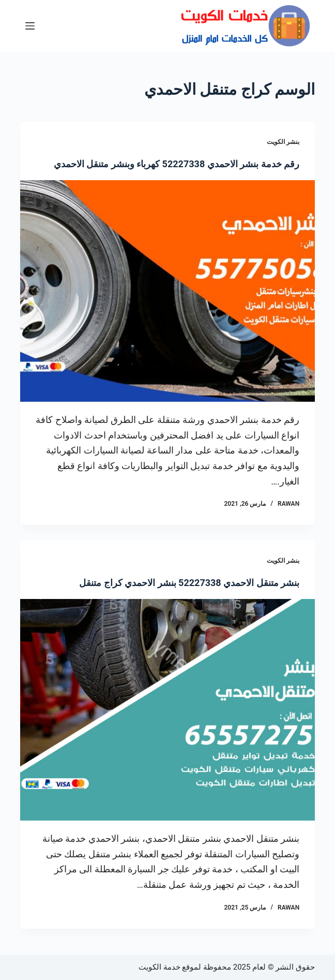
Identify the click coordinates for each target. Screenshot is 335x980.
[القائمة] (30, 26)
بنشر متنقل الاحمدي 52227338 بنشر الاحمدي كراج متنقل (189, 583)
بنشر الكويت (283, 142)
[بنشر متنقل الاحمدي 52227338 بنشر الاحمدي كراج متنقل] (167, 710)
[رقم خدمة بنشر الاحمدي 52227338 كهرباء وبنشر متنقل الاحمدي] (167, 291)
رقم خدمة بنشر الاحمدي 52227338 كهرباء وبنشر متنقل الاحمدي (177, 164)
